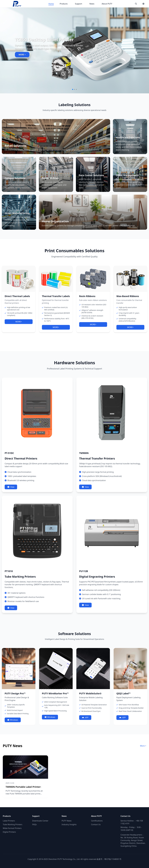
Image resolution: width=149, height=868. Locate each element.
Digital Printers (9, 832)
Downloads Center (40, 821)
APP (85, 718)
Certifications (97, 821)
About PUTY (107, 4)
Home (51, 4)
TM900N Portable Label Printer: (23, 787)
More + (143, 746)
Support (79, 4)
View (11, 487)
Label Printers (9, 821)
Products (64, 4)
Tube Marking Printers (13, 824)
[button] (73, 89)
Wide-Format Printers (12, 828)
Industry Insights (69, 824)
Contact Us (96, 824)
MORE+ (19, 322)
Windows (13, 720)
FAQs (34, 824)
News (92, 4)
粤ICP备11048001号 (113, 859)
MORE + (22, 55)
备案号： (101, 859)
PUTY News (67, 821)
